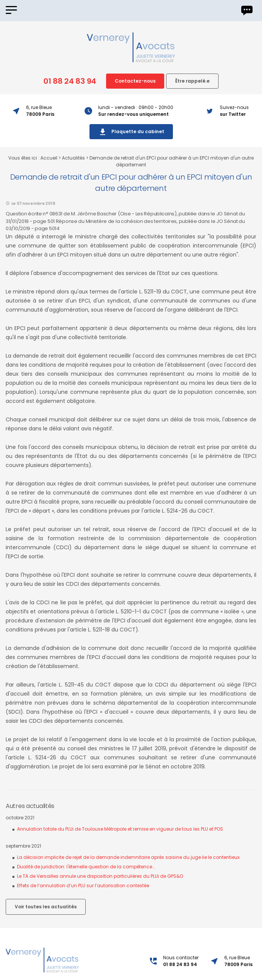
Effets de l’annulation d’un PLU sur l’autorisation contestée (83, 886)
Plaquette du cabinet (131, 132)
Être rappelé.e (192, 81)
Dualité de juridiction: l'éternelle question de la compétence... (86, 867)
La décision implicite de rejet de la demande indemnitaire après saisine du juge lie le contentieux (128, 857)
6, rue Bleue (238, 961)
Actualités (73, 158)
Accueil (49, 158)
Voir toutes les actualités (46, 907)
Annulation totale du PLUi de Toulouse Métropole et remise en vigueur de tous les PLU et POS (120, 829)
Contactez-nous (135, 81)
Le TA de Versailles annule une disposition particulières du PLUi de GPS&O (100, 876)
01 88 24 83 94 (70, 81)
